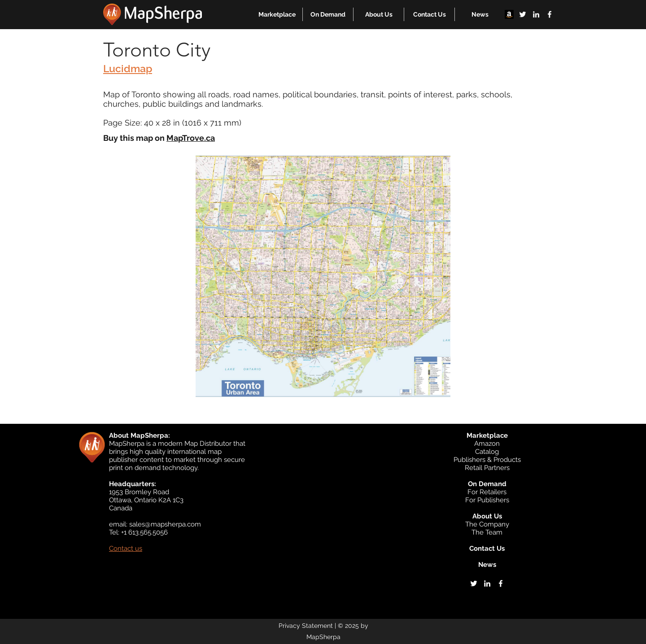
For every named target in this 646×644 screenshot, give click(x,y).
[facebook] (550, 14)
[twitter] (523, 14)
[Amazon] (509, 14)
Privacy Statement (306, 626)
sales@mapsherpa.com (165, 524)
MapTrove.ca (191, 138)
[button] (277, 14)
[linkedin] (536, 14)
